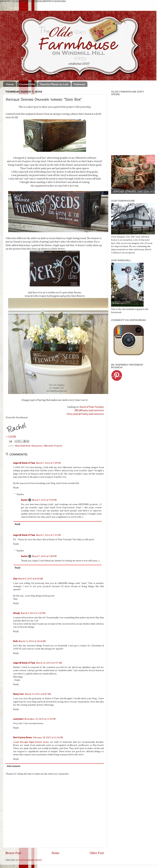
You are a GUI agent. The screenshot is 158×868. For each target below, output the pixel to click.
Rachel (24, 500)
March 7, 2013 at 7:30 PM (48, 463)
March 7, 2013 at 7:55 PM (44, 500)
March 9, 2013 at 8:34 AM (31, 579)
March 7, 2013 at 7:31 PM (48, 535)
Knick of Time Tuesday (92, 407)
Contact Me (27, 84)
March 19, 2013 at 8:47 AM (38, 694)
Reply (16, 488)
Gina (15, 579)
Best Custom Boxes (23, 738)
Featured (79, 84)
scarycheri (18, 719)
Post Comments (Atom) (30, 860)
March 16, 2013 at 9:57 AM (49, 663)
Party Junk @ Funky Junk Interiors (85, 414)
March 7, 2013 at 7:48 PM (44, 556)
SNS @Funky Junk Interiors (89, 411)
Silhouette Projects (53, 446)
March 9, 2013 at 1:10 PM (33, 613)
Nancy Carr (19, 694)
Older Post (97, 853)
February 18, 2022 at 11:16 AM (48, 738)
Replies (20, 494)
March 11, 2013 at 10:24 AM (32, 641)
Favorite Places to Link (54, 84)
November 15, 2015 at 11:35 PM (40, 719)
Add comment (13, 766)
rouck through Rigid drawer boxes (31, 742)
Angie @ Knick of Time (24, 463)
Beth (15, 641)
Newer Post (13, 853)
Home (10, 84)
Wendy (17, 613)
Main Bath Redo (23, 446)
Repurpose (37, 446)
